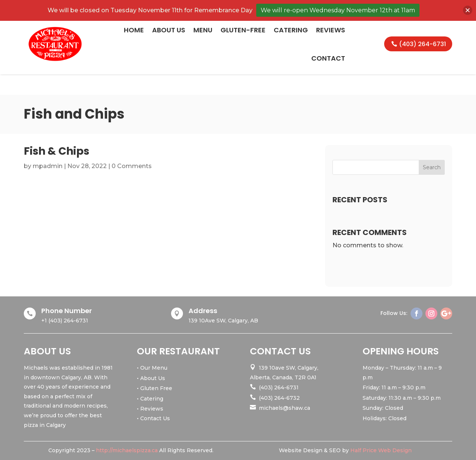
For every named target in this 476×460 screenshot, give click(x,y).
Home (134, 30)
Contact (328, 58)
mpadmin (48, 166)
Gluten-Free (243, 30)
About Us (169, 30)
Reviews (331, 30)
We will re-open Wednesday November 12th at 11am (338, 10)
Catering (291, 30)
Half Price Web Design (381, 450)
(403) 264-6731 (422, 44)
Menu (203, 30)
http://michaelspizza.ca (127, 450)
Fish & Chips (57, 151)
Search (432, 167)
